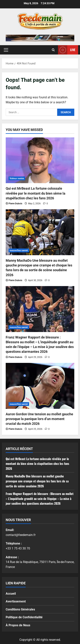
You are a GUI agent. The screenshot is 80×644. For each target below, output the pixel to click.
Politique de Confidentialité (24, 617)
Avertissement (16, 601)
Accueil (11, 594)
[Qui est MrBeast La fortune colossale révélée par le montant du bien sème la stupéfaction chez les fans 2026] (40, 160)
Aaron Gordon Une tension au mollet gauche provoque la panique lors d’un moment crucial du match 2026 (39, 419)
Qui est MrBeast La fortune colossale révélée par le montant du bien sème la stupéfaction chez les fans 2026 (36, 193)
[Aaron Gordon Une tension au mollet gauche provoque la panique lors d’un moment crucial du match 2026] (40, 386)
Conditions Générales (20, 609)
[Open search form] (53, 50)
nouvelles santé (19, 250)
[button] (6, 50)
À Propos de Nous (18, 625)
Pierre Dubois (15, 204)
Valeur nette (17, 178)
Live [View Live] (67, 50)
